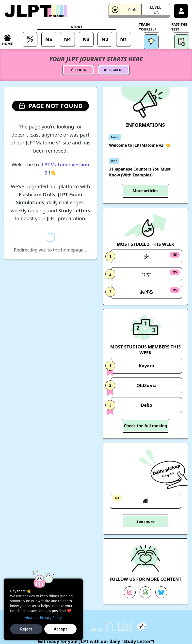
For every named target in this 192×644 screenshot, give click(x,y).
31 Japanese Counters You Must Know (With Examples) (140, 172)
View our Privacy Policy (43, 618)
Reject (26, 629)
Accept (60, 629)
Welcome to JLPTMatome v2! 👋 (140, 145)
